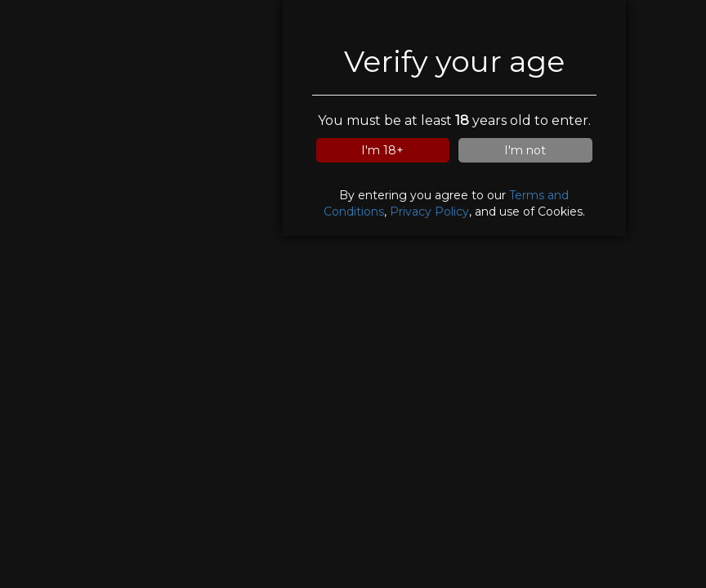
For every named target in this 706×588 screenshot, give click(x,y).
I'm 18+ (382, 150)
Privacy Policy (429, 212)
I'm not (525, 150)
